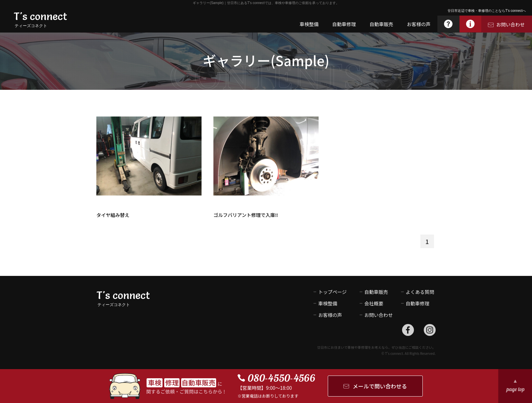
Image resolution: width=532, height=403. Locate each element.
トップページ (332, 292)
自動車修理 (418, 303)
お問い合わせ (376, 315)
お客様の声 (330, 315)
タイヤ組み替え (113, 215)
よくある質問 (420, 292)
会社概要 (374, 303)
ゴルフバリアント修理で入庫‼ (246, 215)
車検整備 (328, 303)
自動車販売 (376, 292)
